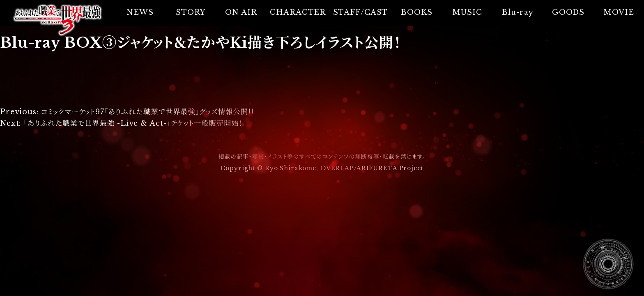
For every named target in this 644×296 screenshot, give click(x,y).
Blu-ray (517, 12)
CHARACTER (298, 12)
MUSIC (467, 12)
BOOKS (416, 12)
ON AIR (241, 12)
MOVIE (619, 12)
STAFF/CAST (361, 12)
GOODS (568, 12)
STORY (190, 12)
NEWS (140, 12)
